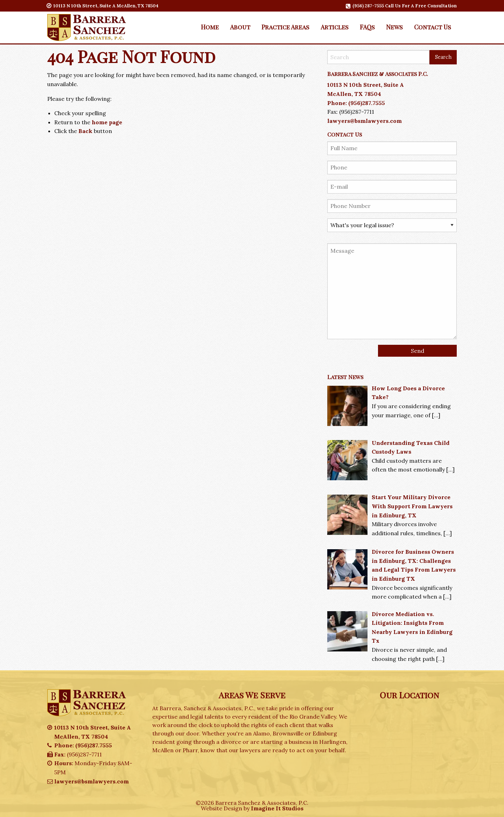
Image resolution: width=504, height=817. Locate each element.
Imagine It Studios (277, 808)
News (394, 27)
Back (85, 131)
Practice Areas (285, 27)
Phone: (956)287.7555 (356, 103)
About (240, 27)
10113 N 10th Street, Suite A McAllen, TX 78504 (103, 6)
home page (107, 122)
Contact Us (433, 27)
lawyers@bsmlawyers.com (365, 121)
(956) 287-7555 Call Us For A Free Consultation (402, 6)
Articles (335, 27)
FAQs (367, 27)
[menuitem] (210, 27)
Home (210, 27)
